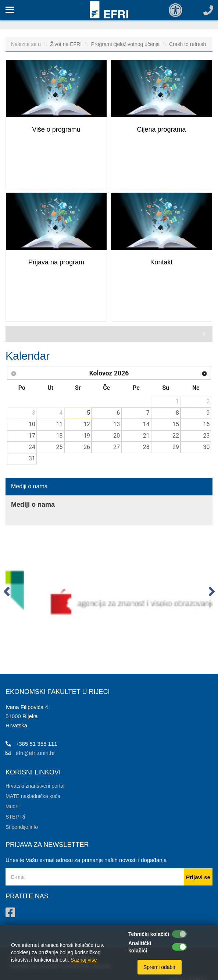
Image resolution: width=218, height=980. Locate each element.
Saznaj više (84, 960)
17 (32, 436)
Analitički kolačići (140, 947)
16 (207, 424)
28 (146, 447)
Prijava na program (56, 262)
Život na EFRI (67, 44)
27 (117, 447)
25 (60, 447)
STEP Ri (15, 817)
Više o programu (56, 129)
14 (146, 424)
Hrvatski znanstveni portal (35, 786)
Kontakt (161, 262)
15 (176, 424)
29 (176, 447)
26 (87, 447)
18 (60, 436)
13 (117, 424)
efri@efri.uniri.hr (35, 753)
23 (207, 436)
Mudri (12, 806)
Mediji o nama (29, 486)
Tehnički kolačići (149, 934)
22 (176, 436)
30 (207, 447)
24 (32, 447)
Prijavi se (198, 877)
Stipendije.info (22, 827)
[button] (6, 593)
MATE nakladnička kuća (33, 796)
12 (87, 424)
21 (146, 436)
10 (32, 424)
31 (32, 458)
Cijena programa (161, 129)
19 (87, 436)
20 (117, 436)
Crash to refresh (187, 44)
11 (60, 424)
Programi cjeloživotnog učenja (126, 44)
